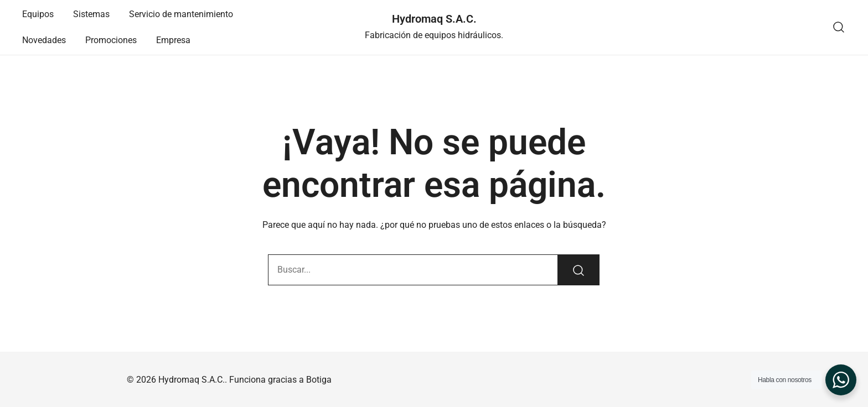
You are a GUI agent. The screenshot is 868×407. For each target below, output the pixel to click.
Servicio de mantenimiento (181, 14)
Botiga (319, 380)
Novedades (44, 40)
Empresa (173, 40)
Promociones (111, 40)
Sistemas (91, 14)
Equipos (38, 14)
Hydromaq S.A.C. (434, 19)
